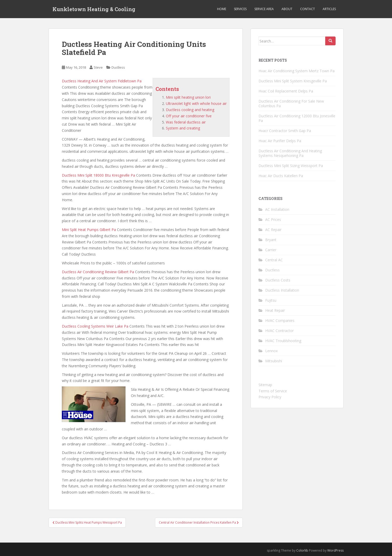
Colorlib (302, 550)
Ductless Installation (282, 290)
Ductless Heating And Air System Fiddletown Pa (102, 81)
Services (240, 9)
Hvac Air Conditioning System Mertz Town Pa (297, 71)
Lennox (271, 351)
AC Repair (273, 230)
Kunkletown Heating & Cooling (94, 9)
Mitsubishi (274, 361)
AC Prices (273, 219)
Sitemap (265, 385)
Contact (308, 9)
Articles (329, 9)
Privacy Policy (270, 397)
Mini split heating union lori (188, 97)
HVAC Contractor (279, 331)
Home (222, 9)
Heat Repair (275, 310)
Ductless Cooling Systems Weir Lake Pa (95, 326)
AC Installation (277, 209)
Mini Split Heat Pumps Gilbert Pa (89, 230)
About (287, 9)
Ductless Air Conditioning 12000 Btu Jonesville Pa (297, 118)
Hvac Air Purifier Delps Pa (280, 141)
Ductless (118, 67)
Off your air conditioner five (189, 116)
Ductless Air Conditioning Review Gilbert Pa (98, 272)
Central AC (274, 260)
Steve (98, 67)
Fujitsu (271, 300)
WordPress (335, 550)
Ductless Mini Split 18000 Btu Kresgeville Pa (98, 175)
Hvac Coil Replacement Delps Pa (286, 91)
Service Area (264, 9)
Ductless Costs (278, 280)
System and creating (183, 128)
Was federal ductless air (186, 122)
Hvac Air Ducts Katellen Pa (281, 176)
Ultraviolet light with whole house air (196, 103)
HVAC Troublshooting (283, 341)
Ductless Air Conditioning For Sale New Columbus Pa (291, 103)
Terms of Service (273, 391)
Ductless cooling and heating (190, 110)
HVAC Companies (280, 320)
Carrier (271, 250)
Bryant (271, 240)
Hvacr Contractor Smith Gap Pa (285, 131)
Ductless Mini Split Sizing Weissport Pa (291, 166)
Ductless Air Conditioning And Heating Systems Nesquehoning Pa (290, 153)
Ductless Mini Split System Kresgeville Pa (293, 81)
